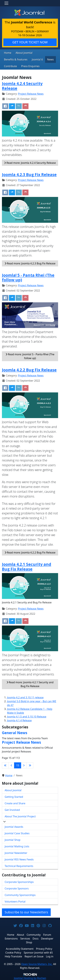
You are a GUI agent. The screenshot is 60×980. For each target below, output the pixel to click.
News (50, 59)
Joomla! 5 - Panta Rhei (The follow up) (28, 277)
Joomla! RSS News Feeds (19, 859)
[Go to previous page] (11, 765)
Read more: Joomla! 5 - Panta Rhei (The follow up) (30, 356)
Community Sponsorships (20, 895)
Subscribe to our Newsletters (26, 912)
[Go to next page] (24, 765)
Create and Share (15, 803)
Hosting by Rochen (30, 978)
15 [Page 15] (18, 765)
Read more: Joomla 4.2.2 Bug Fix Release (30, 553)
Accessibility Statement (20, 949)
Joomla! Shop (12, 840)
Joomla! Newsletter (16, 853)
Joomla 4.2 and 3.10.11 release (25, 697)
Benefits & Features (16, 59)
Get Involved (12, 810)
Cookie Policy (13, 953)
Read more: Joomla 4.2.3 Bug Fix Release (30, 263)
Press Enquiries (30, 66)
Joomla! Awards (14, 827)
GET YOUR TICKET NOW (30, 42)
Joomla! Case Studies (17, 833)
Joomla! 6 (37, 59)
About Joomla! (24, 53)
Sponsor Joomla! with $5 (38, 953)
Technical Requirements (19, 866)
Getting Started (14, 797)
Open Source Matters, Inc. (37, 964)
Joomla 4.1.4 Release (19, 720)
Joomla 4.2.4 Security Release (22, 86)
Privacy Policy (44, 949)
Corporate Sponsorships (19, 882)
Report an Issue (34, 956)
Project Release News (31, 94)
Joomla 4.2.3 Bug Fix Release (29, 175)
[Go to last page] (30, 765)
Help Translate (13, 956)
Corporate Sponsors (17, 888)
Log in (50, 956)
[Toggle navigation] (6, 3)
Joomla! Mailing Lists (17, 846)
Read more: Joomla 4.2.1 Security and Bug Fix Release (30, 684)
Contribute (10, 66)
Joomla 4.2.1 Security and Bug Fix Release (27, 567)
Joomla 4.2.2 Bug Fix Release (29, 370)
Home (8, 53)
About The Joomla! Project (20, 816)
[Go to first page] (5, 765)
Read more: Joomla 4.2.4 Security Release (30, 163)
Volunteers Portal (15, 902)
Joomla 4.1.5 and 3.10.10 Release (27, 717)
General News (15, 733)
